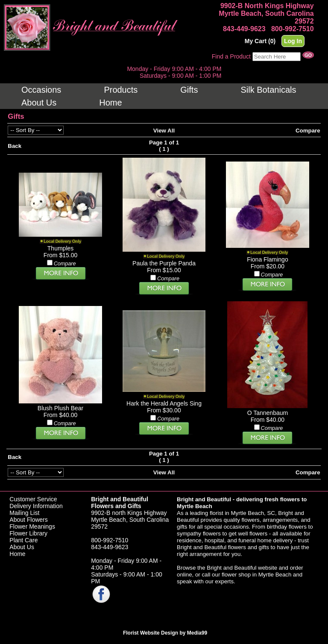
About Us (22, 547)
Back (15, 146)
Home (17, 554)
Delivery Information (36, 506)
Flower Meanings (32, 526)
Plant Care (23, 540)
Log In (293, 41)
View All (164, 131)
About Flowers (28, 520)
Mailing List (24, 513)
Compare (308, 131)
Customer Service (33, 499)
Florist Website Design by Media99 (165, 633)
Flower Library (28, 533)
